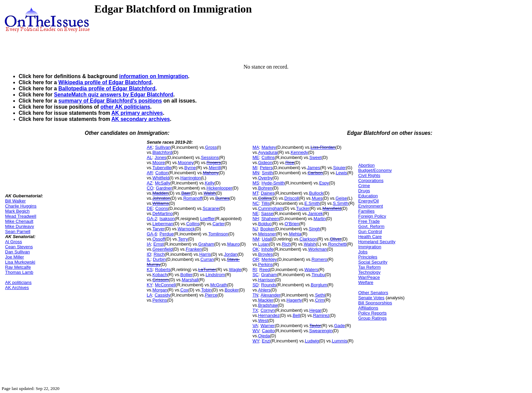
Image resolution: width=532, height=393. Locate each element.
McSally (163, 183)
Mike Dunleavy (20, 226)
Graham (206, 244)
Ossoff (159, 239)
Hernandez (269, 315)
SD (255, 285)
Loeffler (207, 219)
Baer (186, 193)
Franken (194, 249)
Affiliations (368, 308)
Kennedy (299, 152)
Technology (369, 272)
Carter (218, 224)
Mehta (295, 234)
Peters (266, 168)
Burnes (222, 198)
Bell (297, 315)
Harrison (267, 280)
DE (150, 208)
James (313, 168)
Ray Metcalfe (18, 267)
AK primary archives (137, 113)
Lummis (340, 341)
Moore (159, 163)
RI (255, 270)
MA (256, 147)
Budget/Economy (375, 170)
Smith (268, 173)
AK (150, 147)
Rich (286, 244)
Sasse (267, 213)
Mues (317, 198)
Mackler (266, 300)
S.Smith (341, 203)
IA (149, 244)
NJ (255, 229)
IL (149, 259)
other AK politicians (125, 107)
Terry (183, 239)
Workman (317, 249)
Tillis (266, 203)
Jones (161, 157)
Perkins (160, 300)
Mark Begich (17, 211)
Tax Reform (369, 267)
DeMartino (163, 213)
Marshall (190, 280)
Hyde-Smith (273, 183)
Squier (340, 168)
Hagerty (294, 300)
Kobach (160, 275)
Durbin (159, 259)
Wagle (235, 270)
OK (256, 249)
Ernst (158, 244)
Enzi (266, 341)
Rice (290, 163)
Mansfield (332, 208)
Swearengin (321, 331)
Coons (162, 208)
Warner (268, 326)
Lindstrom (215, 275)
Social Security (373, 262)
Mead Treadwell (21, 216)
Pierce (211, 295)
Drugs (364, 191)
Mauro (234, 244)
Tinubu (318, 275)
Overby (265, 178)
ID (149, 254)
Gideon (265, 163)
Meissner (267, 234)
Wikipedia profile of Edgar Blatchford (105, 82)
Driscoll (292, 198)
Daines (268, 193)
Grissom (160, 280)
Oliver (336, 239)
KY (150, 285)
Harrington (191, 178)
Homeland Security (377, 242)
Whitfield (161, 178)
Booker (232, 290)
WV (256, 331)
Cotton (162, 173)
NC (256, 203)
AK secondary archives (140, 119)
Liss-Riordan (323, 147)
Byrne (190, 168)
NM (256, 239)
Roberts (163, 270)
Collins (193, 224)
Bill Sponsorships (375, 303)
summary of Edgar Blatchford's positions (110, 101)
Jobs (363, 252)
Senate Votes (371, 298)
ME (256, 157)
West (263, 320)
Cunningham (271, 208)
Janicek (315, 213)
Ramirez (321, 315)
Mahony (211, 173)
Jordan (231, 254)
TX (255, 310)
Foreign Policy (372, 216)
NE (255, 213)
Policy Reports (373, 313)
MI (255, 168)
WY (256, 341)
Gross (211, 147)
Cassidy (163, 295)
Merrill (215, 168)
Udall (267, 239)
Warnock (186, 229)
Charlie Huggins (21, 206)
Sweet (316, 157)
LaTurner (207, 270)
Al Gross (14, 242)
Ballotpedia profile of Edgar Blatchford (107, 88)
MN (256, 173)
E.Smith (312, 203)
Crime (364, 186)
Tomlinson (218, 234)
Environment (371, 206)
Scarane (211, 208)
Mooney (186, 163)
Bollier (187, 275)
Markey (269, 147)
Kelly (210, 183)
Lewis (341, 173)
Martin (320, 219)
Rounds (269, 285)
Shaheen (270, 219)
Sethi (320, 295)
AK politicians (18, 282)
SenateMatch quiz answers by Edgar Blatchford (114, 95)
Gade (340, 326)
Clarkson (308, 239)
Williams (160, 203)
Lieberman (163, 224)
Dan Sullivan (17, 252)
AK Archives (17, 288)
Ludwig (312, 341)
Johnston (161, 198)
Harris (205, 254)
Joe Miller (15, 257)
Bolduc (265, 224)
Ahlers (264, 290)
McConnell (165, 285)
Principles (368, 257)
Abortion (366, 165)
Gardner (164, 188)
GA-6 (152, 234)
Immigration (370, 247)
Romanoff (193, 198)
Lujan (264, 244)
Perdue (167, 234)
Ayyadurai (268, 152)
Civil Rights (369, 175)
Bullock (316, 193)
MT (255, 193)
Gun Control (370, 231)
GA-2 (152, 219)
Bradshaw (268, 305)
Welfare (366, 282)
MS (256, 183)
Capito (268, 331)
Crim (319, 300)
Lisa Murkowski (20, 262)
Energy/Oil (369, 201)
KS (150, 270)
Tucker (303, 208)
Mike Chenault (19, 221)
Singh (314, 229)
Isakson (167, 219)
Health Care (370, 237)
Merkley (269, 259)
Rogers (214, 163)
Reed (264, 270)
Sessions (210, 157)
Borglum (319, 285)
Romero (319, 259)
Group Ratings (373, 318)
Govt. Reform (371, 226)
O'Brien (292, 224)
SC (255, 275)
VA (255, 326)
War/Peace (369, 277)
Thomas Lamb (19, 272)
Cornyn (268, 310)
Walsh (210, 193)
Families (366, 211)
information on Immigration (154, 76)
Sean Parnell (18, 231)
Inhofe (267, 249)
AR (150, 173)
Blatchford (162, 152)
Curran (207, 259)
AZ (150, 183)
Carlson (315, 173)
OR (256, 259)
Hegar (315, 310)
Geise (341, 198)
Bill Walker (15, 201)
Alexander (271, 295)
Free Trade (369, 221)
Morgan (160, 290)
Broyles (265, 254)
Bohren (265, 188)
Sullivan (163, 147)
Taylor (315, 326)
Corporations (371, 181)
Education (368, 196)
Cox (184, 290)
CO (150, 188)
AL (150, 157)
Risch (159, 254)
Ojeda (264, 336)
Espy (324, 183)
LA (150, 295)
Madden (160, 193)
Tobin (206, 290)
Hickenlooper (220, 188)
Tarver (158, 229)
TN (255, 295)
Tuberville (162, 168)
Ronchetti (337, 244)
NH (256, 219)
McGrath (219, 285)
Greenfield (163, 249)
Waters (311, 270)
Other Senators (373, 293)
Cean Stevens (19, 247)
